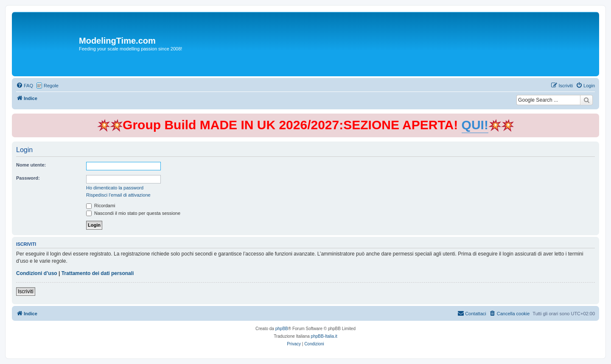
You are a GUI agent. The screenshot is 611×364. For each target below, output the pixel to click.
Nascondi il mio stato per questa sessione (133, 213)
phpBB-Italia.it (324, 336)
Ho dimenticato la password (115, 188)
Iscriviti (26, 292)
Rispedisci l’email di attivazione (118, 195)
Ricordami (101, 206)
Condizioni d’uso (37, 273)
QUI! (475, 125)
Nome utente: (31, 165)
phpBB (282, 329)
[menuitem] (25, 86)
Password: (28, 178)
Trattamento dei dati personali (98, 273)
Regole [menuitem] (51, 86)
